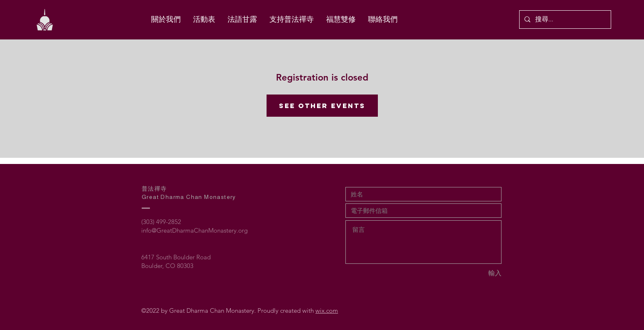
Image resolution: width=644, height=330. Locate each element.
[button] (341, 19)
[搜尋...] (564, 20)
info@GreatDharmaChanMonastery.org (194, 230)
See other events (322, 106)
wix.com (327, 310)
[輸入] (472, 273)
